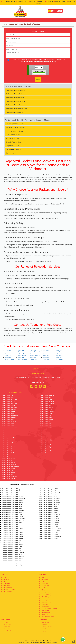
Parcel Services (45, 611)
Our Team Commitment (10, 589)
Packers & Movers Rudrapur (46, 445)
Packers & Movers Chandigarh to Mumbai (49, 519)
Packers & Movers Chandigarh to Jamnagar (13, 517)
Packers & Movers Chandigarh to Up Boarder (13, 556)
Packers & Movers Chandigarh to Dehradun (13, 513)
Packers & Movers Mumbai (8, 453)
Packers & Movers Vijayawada (9, 465)
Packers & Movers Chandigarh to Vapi (11, 560)
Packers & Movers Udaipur (8, 455)
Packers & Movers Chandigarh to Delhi (48, 489)
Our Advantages (8, 587)
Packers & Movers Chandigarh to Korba (12, 530)
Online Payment (7, 1)
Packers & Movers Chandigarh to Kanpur (12, 524)
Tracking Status (45, 579)
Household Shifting (46, 595)
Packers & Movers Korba (7, 439)
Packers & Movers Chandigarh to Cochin (12, 509)
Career (43, 581)
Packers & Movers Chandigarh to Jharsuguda (13, 520)
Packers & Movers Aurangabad (9, 407)
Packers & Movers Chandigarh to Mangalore (49, 515)
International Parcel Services (15, 131)
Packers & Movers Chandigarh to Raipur (48, 534)
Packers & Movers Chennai (8, 419)
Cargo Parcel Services (13, 146)
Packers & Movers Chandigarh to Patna (48, 526)
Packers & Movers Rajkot (46, 441)
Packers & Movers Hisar (7, 471)
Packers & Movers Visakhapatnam (10, 467)
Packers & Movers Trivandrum (47, 453)
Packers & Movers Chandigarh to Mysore (49, 520)
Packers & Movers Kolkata (8, 435)
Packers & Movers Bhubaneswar (10, 415)
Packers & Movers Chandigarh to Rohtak (12, 542)
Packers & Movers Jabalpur (46, 419)
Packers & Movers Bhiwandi (9, 473)
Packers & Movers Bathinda (8, 411)
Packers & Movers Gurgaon (46, 409)
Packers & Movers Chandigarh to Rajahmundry (50, 536)
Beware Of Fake (59, 1)
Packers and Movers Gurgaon (15, 101)
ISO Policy (6, 622)
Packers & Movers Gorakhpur (47, 407)
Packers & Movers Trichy (46, 451)
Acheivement (7, 583)
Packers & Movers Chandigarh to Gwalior (49, 505)
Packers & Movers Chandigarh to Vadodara (13, 558)
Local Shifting (45, 605)
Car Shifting (45, 599)
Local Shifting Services (13, 135)
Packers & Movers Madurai (8, 447)
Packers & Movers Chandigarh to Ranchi (12, 540)
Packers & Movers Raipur (46, 439)
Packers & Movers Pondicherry (47, 433)
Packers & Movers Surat (45, 449)
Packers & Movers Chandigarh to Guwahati (49, 503)
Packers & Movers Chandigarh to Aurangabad (13, 499)
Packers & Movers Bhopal (8, 413)
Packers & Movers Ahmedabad (9, 399)
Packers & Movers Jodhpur (8, 431)
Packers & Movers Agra (7, 397)
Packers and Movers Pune (14, 112)
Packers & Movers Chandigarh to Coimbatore (13, 511)
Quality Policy (7, 626)
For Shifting (44, 624)
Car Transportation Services (15, 124)
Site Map (44, 587)
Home (5, 24)
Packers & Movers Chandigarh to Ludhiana (13, 536)
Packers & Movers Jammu (46, 423)
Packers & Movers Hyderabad (9, 395)
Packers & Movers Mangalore (9, 449)
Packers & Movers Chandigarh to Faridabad (49, 491)
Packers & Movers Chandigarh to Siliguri (12, 546)
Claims (48, 1)
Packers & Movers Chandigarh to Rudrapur (13, 544)
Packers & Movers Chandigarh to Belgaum (13, 503)
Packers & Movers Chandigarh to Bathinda (13, 501)
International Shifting (47, 603)
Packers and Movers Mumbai (15, 97)
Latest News (7, 585)
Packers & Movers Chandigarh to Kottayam (13, 532)
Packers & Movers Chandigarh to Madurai (12, 538)
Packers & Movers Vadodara (8, 459)
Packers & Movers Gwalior (46, 413)
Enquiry (32, 1)
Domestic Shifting (46, 593)
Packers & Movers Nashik (46, 429)
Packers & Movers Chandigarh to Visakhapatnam (14, 566)
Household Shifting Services (15, 127)
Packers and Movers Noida (15, 105)
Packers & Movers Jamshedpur (9, 427)
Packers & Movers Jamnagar (9, 425)
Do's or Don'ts (45, 583)
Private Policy (41, 641)
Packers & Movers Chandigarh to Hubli (48, 507)
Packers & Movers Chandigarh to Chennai (12, 507)
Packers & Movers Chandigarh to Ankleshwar (13, 495)
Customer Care (45, 585)
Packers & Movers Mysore (46, 425)
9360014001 (55, 11)
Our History (6, 579)
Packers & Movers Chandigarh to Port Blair (49, 530)
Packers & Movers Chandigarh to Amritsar (13, 493)
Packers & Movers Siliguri (46, 447)
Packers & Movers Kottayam (8, 441)
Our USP (6, 581)
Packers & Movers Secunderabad (9, 477)
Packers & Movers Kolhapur (8, 437)
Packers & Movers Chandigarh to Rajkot (48, 538)
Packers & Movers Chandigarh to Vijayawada (13, 564)
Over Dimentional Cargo (47, 617)
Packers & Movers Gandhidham (47, 401)
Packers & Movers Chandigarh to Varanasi (12, 562)
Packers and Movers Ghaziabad (16, 108)
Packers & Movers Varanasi (8, 463)
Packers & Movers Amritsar (8, 401)
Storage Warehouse (13, 138)
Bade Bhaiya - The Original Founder (25, 377)
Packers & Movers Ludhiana (8, 445)
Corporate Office (45, 622)
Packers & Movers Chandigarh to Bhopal (12, 505)
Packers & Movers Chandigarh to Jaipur (48, 511)
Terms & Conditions (30, 641)
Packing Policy (7, 628)
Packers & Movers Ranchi (46, 443)
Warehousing (45, 615)
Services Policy (7, 624)
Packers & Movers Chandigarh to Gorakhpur (49, 499)
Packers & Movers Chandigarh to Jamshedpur (13, 519)
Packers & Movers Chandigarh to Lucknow (13, 534)
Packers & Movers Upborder (8, 457)
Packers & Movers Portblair (46, 435)
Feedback (44, 632)
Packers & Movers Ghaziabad (47, 403)
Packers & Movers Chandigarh (9, 417)
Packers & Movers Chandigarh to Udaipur (12, 554)
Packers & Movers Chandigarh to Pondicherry (50, 528)
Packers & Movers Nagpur (46, 427)
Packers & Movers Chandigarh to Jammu (12, 515)
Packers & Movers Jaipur (46, 421)
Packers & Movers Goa (45, 405)
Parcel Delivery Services (13, 149)
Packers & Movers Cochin (8, 423)
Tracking (40, 1)
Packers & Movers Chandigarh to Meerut (48, 517)
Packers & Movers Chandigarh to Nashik (49, 524)
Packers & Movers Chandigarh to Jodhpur (12, 522)
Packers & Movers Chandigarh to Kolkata (12, 526)
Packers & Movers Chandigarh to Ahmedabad (13, 491)
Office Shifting (45, 597)
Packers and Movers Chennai (15, 90)
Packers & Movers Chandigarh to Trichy (12, 550)
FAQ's (43, 577)
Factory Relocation (46, 613)
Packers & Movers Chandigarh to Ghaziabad (49, 495)
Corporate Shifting (46, 601)
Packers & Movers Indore (46, 417)
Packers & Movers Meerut (8, 451)
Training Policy (7, 630)
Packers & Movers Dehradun (47, 395)
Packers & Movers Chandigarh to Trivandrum (13, 552)
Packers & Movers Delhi (45, 397)
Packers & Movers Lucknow (8, 443)
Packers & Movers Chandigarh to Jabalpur (49, 513)
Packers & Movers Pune (45, 437)
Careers (43, 634)
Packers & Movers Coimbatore (9, 421)
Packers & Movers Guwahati (47, 411)
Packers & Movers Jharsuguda (9, 429)
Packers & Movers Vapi (7, 461)
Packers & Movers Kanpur (8, 433)
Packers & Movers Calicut (8, 475)
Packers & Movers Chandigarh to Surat (12, 548)
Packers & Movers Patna (46, 431)
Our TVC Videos (8, 591)
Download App (21, 1)
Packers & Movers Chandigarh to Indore (48, 509)
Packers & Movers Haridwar (8, 469)
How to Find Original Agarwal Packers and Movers (48, 377)
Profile (5, 577)
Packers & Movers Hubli (45, 415)
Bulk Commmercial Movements (49, 609)
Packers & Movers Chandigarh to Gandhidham (50, 493)
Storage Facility (11, 153)
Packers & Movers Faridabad (46, 399)
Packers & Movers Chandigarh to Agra (11, 489)
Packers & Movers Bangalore (9, 409)
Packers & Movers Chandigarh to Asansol (12, 497)
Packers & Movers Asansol (8, 405)
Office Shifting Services (13, 142)
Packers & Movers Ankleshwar (9, 403)
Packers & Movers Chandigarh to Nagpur (49, 522)
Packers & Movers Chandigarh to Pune (48, 532)
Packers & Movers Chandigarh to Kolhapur (12, 528)
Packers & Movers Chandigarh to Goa (48, 497)
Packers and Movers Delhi (14, 94)
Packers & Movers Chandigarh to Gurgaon (49, 501)
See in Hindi (38, 369)
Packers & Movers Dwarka (8, 479)
